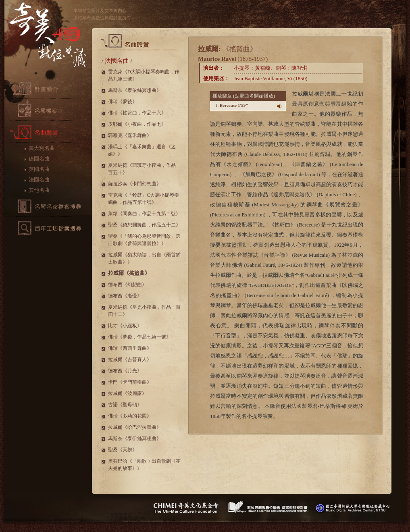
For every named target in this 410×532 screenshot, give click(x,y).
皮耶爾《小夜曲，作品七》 (137, 124)
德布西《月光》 (125, 371)
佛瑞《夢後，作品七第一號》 (139, 337)
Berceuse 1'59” (234, 105)
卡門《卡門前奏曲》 (130, 382)
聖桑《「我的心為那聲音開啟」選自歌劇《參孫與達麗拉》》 (144, 240)
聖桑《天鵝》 (123, 450)
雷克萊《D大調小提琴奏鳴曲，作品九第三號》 (144, 75)
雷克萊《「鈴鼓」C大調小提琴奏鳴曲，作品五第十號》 (144, 199)
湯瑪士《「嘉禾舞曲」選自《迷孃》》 (142, 150)
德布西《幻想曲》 (127, 285)
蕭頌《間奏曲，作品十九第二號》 (144, 214)
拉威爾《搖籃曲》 (129, 273)
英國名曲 (39, 169)
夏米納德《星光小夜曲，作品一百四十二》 (144, 311)
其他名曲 (39, 190)
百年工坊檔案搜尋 (48, 228)
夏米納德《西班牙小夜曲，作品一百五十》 (144, 169)
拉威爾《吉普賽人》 (130, 360)
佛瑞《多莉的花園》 (130, 416)
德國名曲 (39, 159)
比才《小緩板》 (125, 326)
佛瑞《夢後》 (123, 102)
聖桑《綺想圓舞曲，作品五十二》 (144, 225)
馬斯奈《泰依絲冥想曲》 (135, 90)
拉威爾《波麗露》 (127, 393)
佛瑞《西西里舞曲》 (130, 348)
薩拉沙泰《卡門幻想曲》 (135, 184)
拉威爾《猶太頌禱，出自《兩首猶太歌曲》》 (144, 258)
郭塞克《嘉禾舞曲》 (130, 135)
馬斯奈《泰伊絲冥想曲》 (135, 438)
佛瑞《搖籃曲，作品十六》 (137, 113)
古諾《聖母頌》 (125, 405)
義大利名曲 (42, 148)
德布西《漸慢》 (125, 296)
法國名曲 (39, 180)
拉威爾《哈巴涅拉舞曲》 (135, 427)
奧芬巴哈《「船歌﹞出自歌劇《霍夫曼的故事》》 (144, 465)
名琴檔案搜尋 (48, 206)
